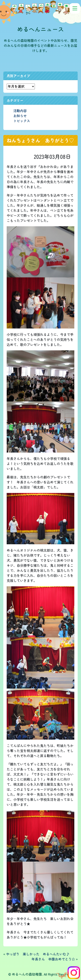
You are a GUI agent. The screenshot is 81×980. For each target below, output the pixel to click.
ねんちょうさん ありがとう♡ (40, 140)
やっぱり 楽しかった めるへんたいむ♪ (38, 954)
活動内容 (20, 111)
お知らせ (20, 116)
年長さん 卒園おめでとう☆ (53, 959)
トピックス (22, 121)
